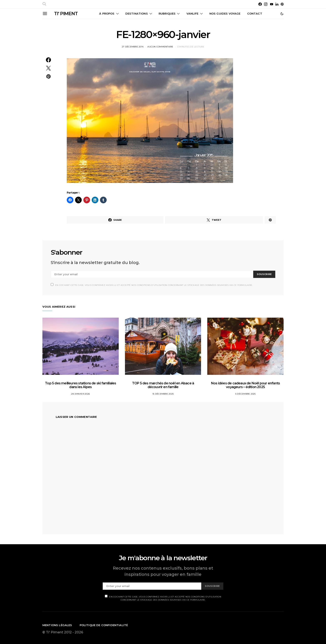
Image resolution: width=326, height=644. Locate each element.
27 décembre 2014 (133, 47)
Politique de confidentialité (104, 625)
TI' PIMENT (66, 14)
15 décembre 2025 (163, 394)
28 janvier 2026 (80, 394)
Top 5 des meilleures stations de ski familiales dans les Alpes (80, 385)
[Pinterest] (282, 4)
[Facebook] (260, 4)
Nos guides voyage (225, 14)
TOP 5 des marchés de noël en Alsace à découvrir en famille (163, 385)
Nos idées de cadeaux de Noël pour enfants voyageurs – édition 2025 (245, 385)
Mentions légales (57, 625)
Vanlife (193, 14)
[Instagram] (266, 4)
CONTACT (255, 14)
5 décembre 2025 (246, 394)
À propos (107, 14)
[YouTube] (272, 4)
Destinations (137, 14)
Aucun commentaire (160, 47)
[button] (282, 14)
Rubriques (167, 14)
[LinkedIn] (277, 4)
